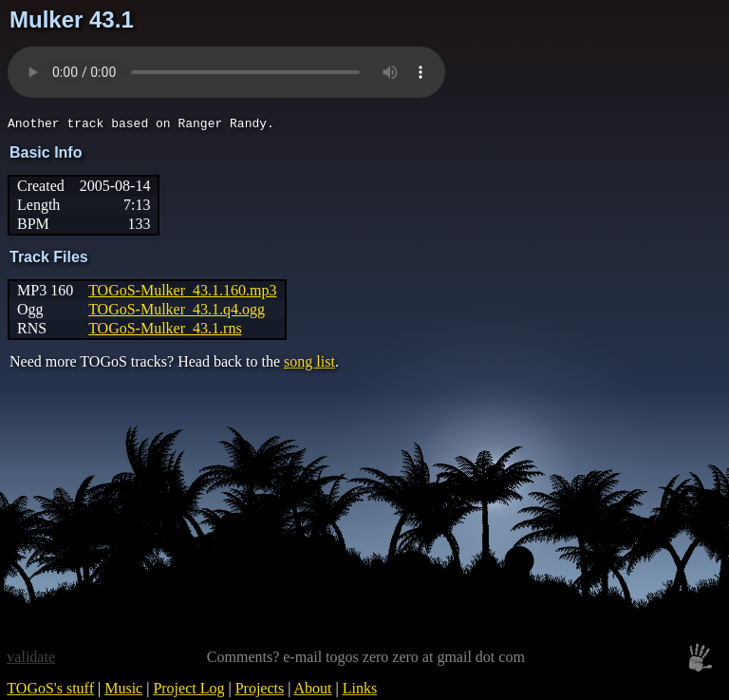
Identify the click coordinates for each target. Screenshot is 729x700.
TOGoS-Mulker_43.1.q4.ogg (177, 312)
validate (31, 660)
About (313, 691)
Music (123, 691)
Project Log (188, 691)
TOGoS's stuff (50, 691)
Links (360, 691)
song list (309, 364)
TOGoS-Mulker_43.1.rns (165, 331)
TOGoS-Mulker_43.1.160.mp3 (182, 293)
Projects (260, 691)
